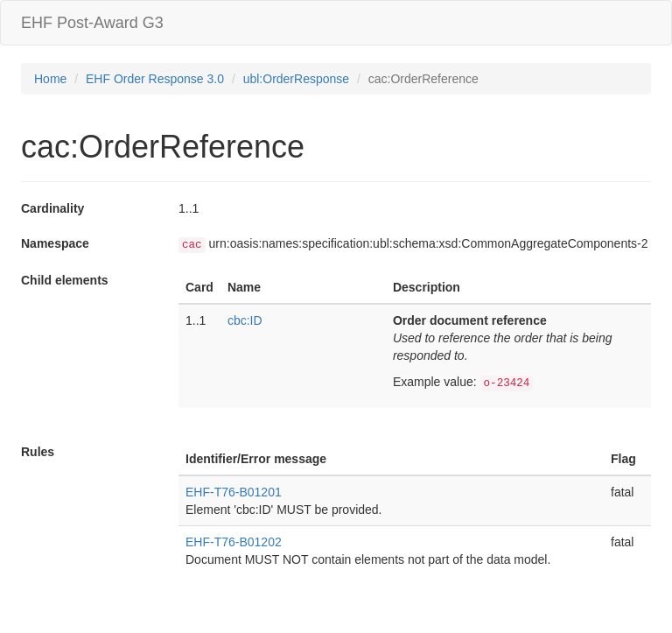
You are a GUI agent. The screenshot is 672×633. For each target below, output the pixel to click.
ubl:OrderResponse (296, 79)
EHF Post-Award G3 (92, 23)
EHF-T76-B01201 (234, 492)
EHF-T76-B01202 (234, 542)
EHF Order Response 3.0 (155, 79)
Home (50, 79)
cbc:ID (245, 320)
